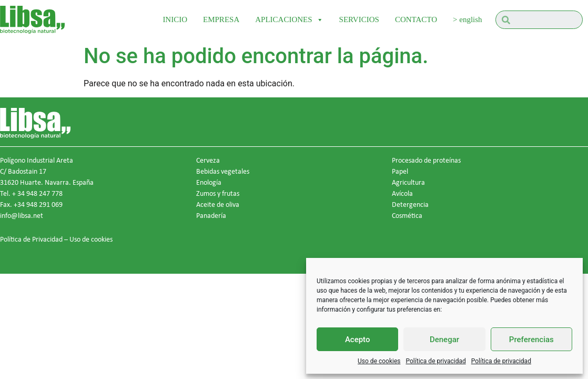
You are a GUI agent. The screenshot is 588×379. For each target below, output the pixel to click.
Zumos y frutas (218, 193)
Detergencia (410, 204)
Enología (209, 182)
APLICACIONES (289, 19)
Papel (400, 171)
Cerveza (208, 160)
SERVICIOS (359, 19)
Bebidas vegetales (223, 171)
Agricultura (408, 182)
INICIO (175, 19)
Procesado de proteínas (426, 160)
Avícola (402, 193)
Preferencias (531, 340)
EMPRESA (221, 19)
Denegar (444, 340)
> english (468, 19)
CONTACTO (416, 19)
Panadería (211, 215)
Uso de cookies (379, 361)
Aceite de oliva (218, 204)
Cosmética (407, 215)
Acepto (358, 340)
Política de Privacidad (31, 239)
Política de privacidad (436, 361)
